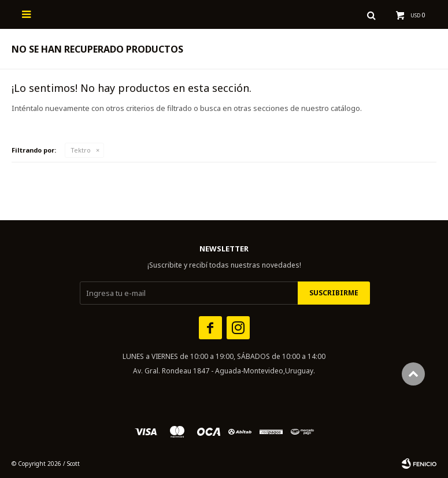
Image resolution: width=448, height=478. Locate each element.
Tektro (81, 150)
